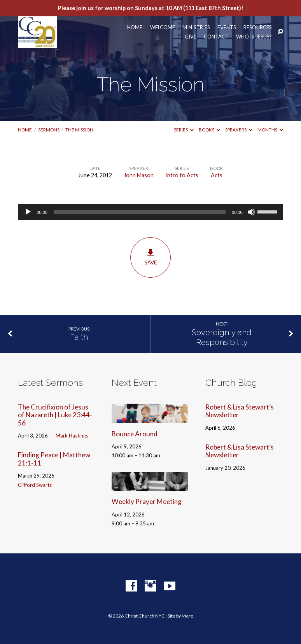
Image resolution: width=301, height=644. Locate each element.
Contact (216, 37)
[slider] (140, 212)
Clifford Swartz (35, 485)
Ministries (196, 27)
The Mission (79, 130)
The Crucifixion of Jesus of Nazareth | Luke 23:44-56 (55, 415)
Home (135, 27)
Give (191, 37)
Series (184, 130)
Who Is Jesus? (254, 37)
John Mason (139, 175)
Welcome (163, 27)
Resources (258, 27)
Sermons (49, 130)
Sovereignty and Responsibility (222, 337)
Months (270, 130)
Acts (217, 175)
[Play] (28, 212)
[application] (150, 212)
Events (227, 27)
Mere (187, 616)
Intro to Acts (182, 175)
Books (209, 130)
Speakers (239, 130)
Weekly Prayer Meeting (147, 501)
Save (150, 257)
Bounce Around (135, 434)
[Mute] (251, 212)
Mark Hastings (72, 436)
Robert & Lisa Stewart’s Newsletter (240, 411)
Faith (79, 337)
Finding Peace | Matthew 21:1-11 (54, 459)
